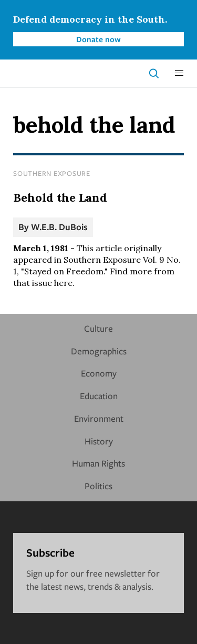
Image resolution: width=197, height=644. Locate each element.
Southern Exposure (52, 173)
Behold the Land (60, 197)
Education (99, 396)
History (99, 441)
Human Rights (98, 463)
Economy (99, 373)
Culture (98, 328)
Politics (98, 486)
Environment (99, 418)
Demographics (99, 351)
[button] (179, 73)
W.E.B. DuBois (59, 227)
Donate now (98, 39)
